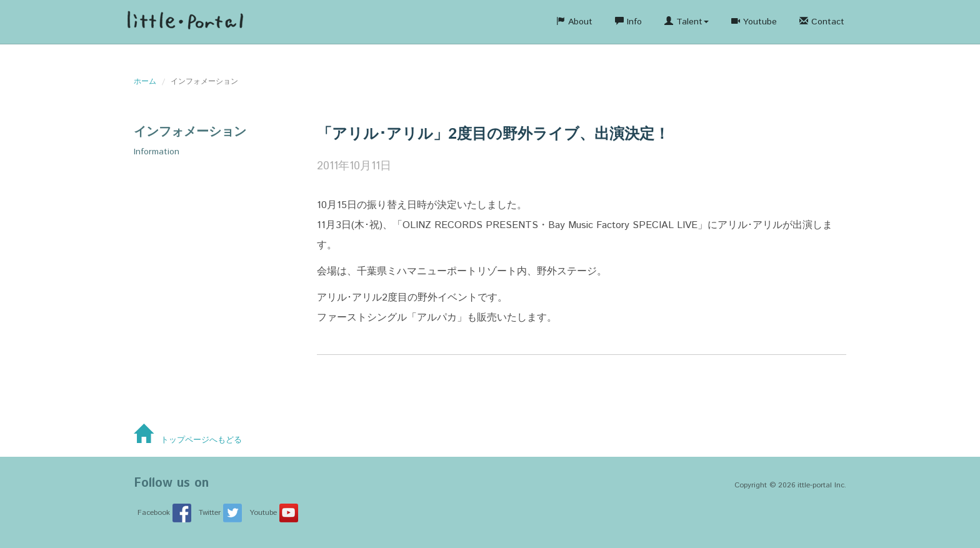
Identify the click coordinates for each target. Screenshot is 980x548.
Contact (822, 22)
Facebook (164, 513)
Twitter (220, 513)
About (574, 22)
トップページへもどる (188, 440)
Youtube (754, 22)
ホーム (145, 82)
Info (628, 22)
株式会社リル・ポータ (185, 22)
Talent (687, 22)
